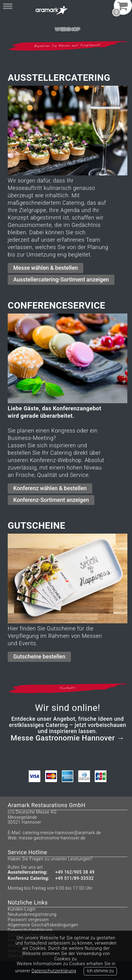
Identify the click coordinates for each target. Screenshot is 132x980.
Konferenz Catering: (29, 878)
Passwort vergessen (28, 920)
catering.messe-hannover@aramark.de (62, 833)
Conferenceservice (56, 305)
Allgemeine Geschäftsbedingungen (43, 925)
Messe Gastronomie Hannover (63, 738)
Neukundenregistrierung (32, 914)
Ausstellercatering (59, 78)
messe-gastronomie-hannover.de (52, 838)
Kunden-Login (22, 909)
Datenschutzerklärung (30, 930)
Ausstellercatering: (28, 872)
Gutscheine (37, 525)
